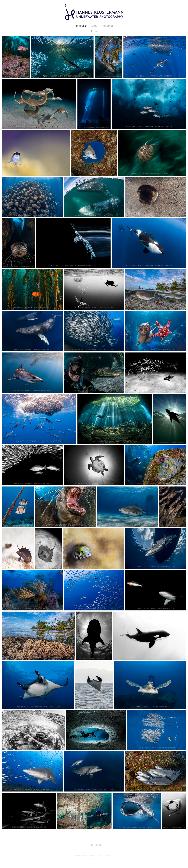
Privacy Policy (94, 858)
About (95, 26)
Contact (108, 26)
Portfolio (81, 26)
